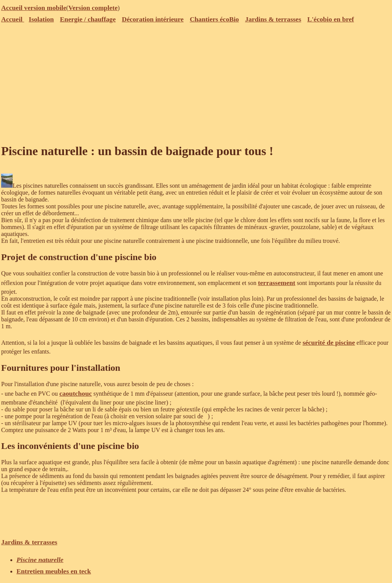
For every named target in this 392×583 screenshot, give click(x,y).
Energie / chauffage (88, 19)
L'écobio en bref (331, 19)
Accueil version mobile (34, 8)
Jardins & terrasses (273, 19)
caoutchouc (76, 393)
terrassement (277, 283)
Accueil (13, 19)
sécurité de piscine (329, 342)
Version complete (93, 8)
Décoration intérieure (153, 19)
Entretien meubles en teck (54, 571)
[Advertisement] (196, 82)
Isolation (41, 19)
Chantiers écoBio (215, 19)
